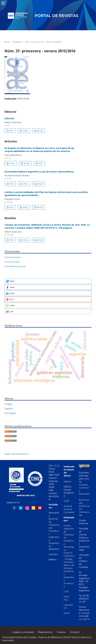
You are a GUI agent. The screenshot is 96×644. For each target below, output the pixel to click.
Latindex (53, 554)
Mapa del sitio (45, 632)
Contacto (75, 632)
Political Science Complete (69, 509)
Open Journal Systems (17, 454)
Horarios (61, 632)
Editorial (9, 118)
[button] (48, 281)
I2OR (66, 501)
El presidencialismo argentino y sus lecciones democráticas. (39, 172)
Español (9, 409)
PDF (11, 131)
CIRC (66, 592)
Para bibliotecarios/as (15, 266)
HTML (25, 131)
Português (10, 413)
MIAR (67, 613)
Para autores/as (12, 262)
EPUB (40, 131)
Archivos (17, 42)
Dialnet (67, 482)
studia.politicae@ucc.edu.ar (84, 616)
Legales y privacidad (23, 632)
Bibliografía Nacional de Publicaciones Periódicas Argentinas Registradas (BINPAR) (54, 531)
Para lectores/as (12, 257)
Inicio (7, 42)
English (8, 404)
